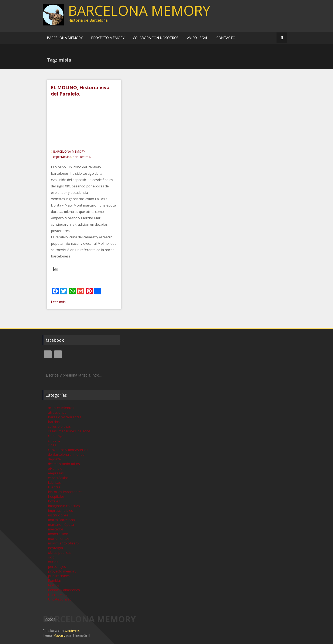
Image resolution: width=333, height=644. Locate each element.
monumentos (59, 539)
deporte (54, 459)
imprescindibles (60, 510)
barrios (54, 422)
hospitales (56, 496)
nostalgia (55, 548)
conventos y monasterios (68, 450)
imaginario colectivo (64, 506)
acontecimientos (61, 408)
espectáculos (62, 157)
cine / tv (54, 440)
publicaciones (59, 576)
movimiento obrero (63, 543)
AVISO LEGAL (198, 38)
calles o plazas (59, 426)
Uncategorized (60, 599)
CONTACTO (226, 38)
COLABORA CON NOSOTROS (156, 38)
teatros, (85, 157)
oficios (53, 562)
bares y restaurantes (65, 417)
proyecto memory (62, 571)
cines (52, 445)
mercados (56, 529)
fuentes (54, 487)
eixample (55, 468)
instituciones (58, 515)
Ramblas (55, 581)
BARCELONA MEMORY (139, 10)
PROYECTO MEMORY (108, 38)
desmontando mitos (64, 464)
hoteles (54, 501)
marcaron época (61, 524)
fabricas (54, 482)
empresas (56, 473)
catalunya (56, 436)
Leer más (58, 302)
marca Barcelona (61, 520)
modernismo (58, 534)
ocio (76, 157)
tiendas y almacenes (64, 590)
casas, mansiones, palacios (69, 431)
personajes (57, 567)
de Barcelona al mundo (66, 454)
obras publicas (60, 553)
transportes (58, 595)
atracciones (57, 412)
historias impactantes (65, 492)
